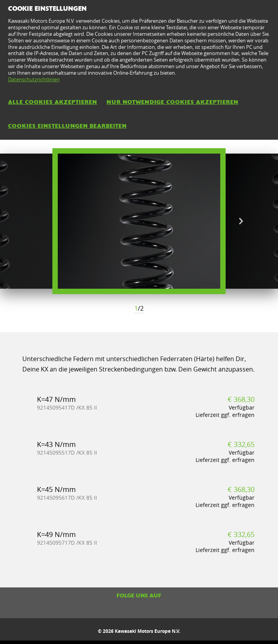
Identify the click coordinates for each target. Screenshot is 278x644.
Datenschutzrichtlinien (34, 79)
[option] (139, 221)
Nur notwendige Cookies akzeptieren (172, 102)
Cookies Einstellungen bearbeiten (67, 126)
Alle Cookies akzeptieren (53, 102)
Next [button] (241, 221)
